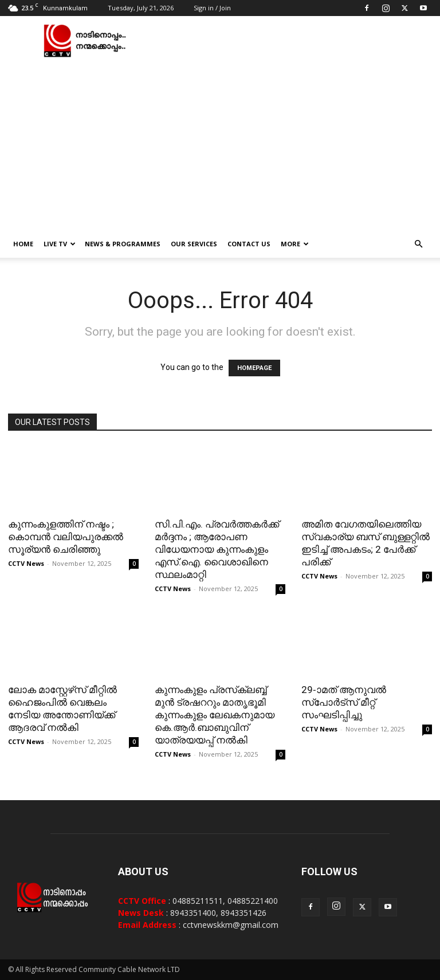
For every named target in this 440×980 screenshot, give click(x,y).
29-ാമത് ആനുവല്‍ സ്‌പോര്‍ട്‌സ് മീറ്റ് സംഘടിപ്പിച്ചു (344, 702)
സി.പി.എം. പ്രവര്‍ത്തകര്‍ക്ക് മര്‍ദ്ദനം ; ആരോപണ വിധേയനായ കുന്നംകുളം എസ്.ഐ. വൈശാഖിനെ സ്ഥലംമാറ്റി (217, 549)
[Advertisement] (220, 144)
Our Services (194, 244)
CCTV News (26, 563)
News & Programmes (123, 244)
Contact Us (249, 244)
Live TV (60, 244)
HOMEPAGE (254, 368)
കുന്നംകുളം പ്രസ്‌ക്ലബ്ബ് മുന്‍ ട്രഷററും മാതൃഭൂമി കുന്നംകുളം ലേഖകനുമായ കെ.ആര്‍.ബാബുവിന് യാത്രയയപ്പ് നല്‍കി (215, 715)
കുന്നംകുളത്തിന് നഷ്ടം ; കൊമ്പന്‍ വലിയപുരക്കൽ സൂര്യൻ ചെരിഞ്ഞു (66, 537)
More (295, 244)
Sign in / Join (212, 8)
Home (23, 244)
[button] (418, 244)
